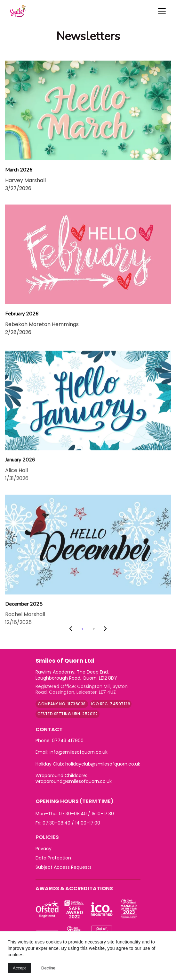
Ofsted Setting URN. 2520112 (68, 714)
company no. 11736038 (62, 704)
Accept (19, 968)
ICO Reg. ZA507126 (111, 704)
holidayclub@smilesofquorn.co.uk (103, 764)
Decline (48, 968)
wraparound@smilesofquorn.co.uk (74, 781)
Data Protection (53, 858)
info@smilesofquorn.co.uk (79, 752)
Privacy (44, 849)
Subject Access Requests (64, 867)
